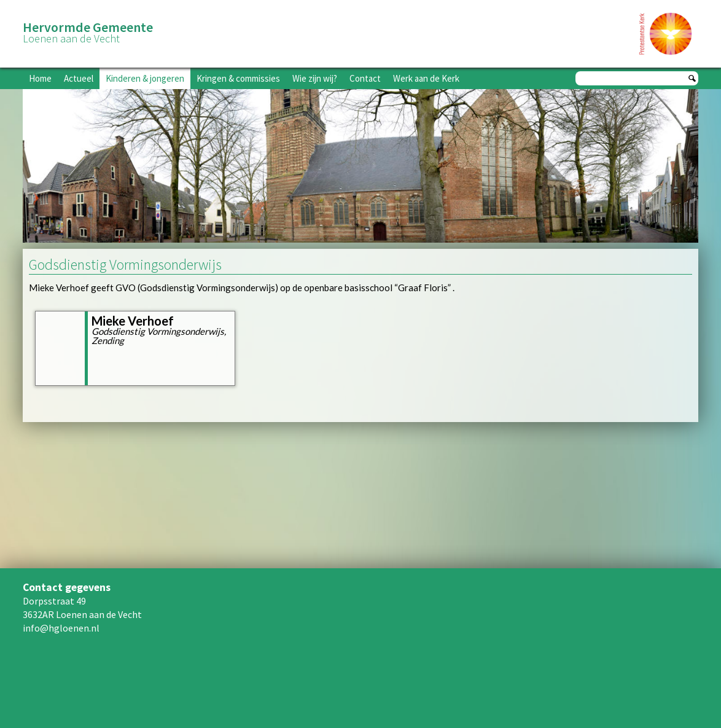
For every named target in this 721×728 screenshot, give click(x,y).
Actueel (79, 78)
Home (40, 78)
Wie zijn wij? (315, 78)
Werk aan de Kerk (426, 78)
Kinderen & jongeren (145, 78)
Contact (365, 78)
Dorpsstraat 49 (54, 601)
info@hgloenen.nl (61, 628)
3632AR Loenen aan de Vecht (82, 614)
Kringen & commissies (238, 78)
